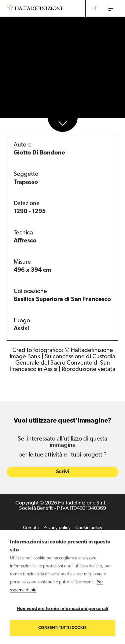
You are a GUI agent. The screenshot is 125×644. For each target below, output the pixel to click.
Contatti (31, 528)
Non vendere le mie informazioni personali (62, 609)
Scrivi (63, 472)
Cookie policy (89, 528)
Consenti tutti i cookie (62, 628)
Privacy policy (57, 528)
